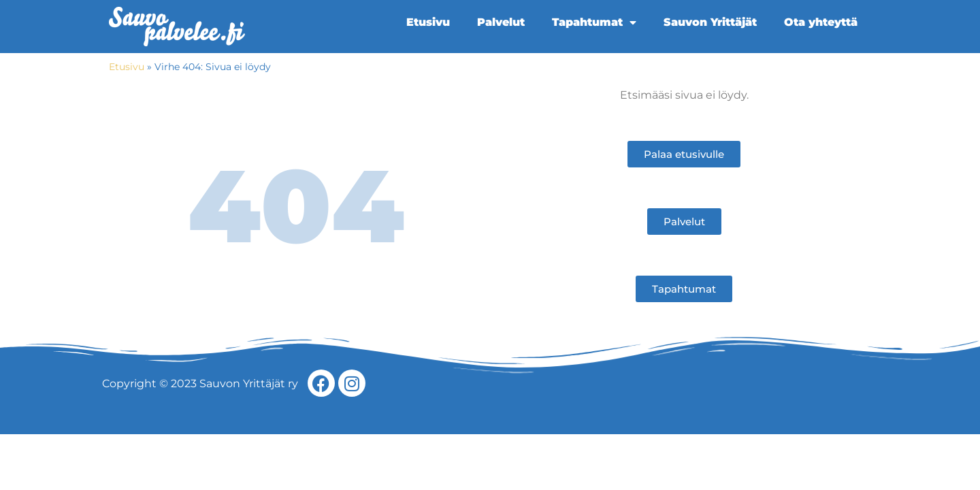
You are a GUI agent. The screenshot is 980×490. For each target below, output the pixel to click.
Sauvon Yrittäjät (710, 22)
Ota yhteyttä (821, 22)
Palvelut (501, 22)
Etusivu (428, 22)
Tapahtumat (594, 22)
